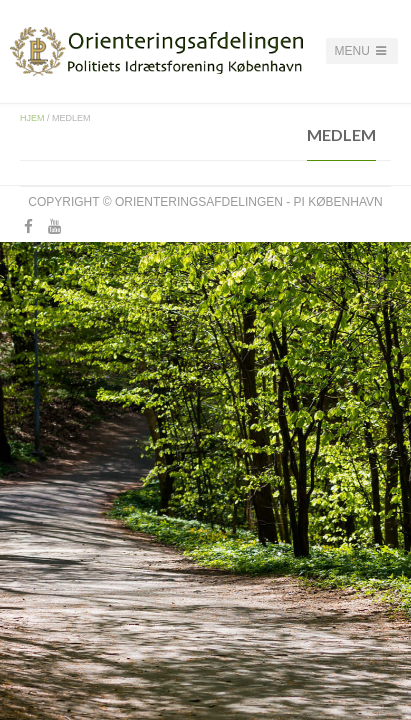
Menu (362, 51)
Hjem (32, 118)
